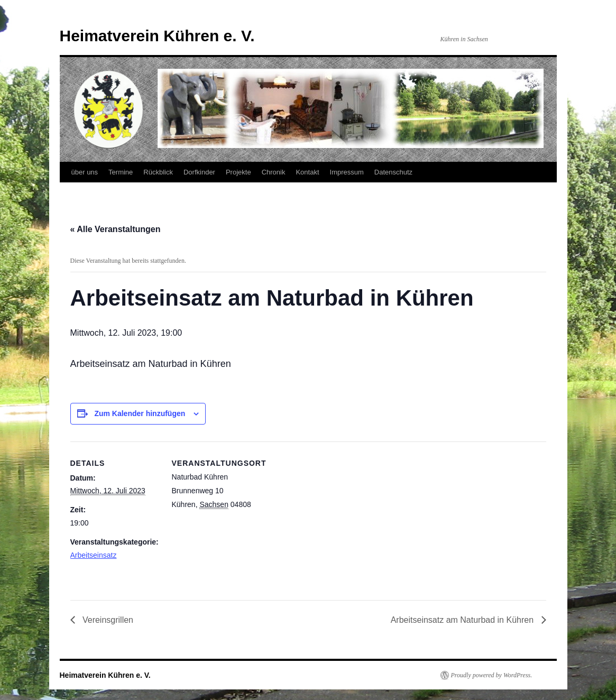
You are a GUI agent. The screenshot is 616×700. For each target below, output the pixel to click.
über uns (85, 172)
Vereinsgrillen (107, 620)
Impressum (347, 172)
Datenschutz (393, 172)
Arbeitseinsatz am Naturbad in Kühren (463, 620)
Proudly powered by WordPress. (492, 675)
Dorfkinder (199, 172)
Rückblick (158, 172)
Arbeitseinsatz (94, 555)
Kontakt (307, 172)
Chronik (274, 172)
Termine (121, 172)
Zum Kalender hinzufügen (140, 413)
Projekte (238, 172)
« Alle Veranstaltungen (116, 229)
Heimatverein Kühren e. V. (157, 36)
